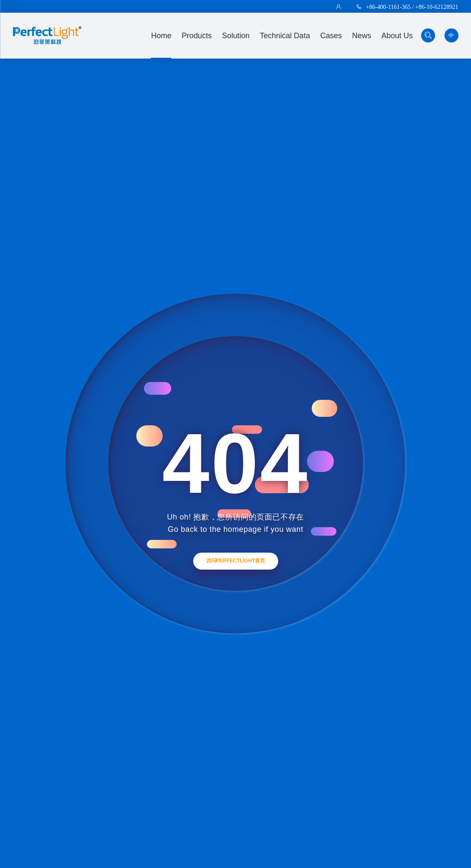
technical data (285, 36)
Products (197, 36)
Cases (331, 36)
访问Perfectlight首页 (236, 561)
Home (161, 36)
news (362, 36)
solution (236, 36)
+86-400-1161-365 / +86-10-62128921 (412, 7)
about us (397, 36)
